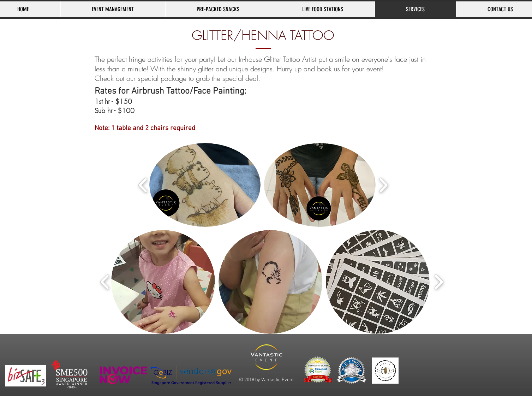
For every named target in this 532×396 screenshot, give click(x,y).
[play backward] (143, 185)
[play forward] (383, 185)
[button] (205, 185)
